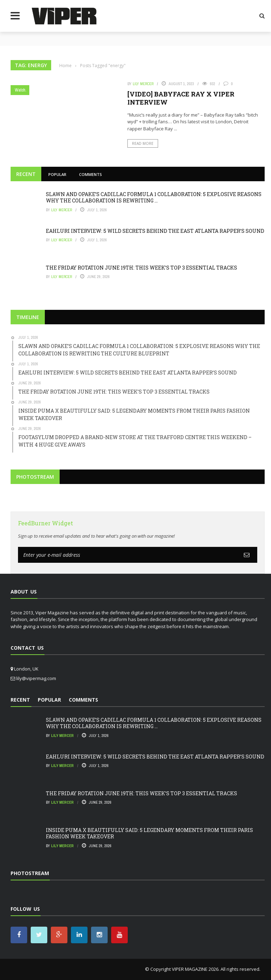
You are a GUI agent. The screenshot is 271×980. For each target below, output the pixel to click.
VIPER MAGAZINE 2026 (195, 969)
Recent (26, 174)
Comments (91, 174)
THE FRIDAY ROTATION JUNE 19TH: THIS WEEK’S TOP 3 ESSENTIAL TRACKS (141, 268)
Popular (57, 174)
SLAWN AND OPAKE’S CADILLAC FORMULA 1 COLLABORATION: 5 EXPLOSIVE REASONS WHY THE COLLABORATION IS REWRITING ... (154, 197)
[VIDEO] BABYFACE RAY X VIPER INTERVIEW (181, 98)
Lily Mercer (143, 84)
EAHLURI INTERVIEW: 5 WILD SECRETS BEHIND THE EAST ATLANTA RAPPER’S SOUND (155, 231)
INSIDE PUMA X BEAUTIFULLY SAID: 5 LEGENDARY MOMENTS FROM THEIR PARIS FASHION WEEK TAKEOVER (149, 833)
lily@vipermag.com (36, 678)
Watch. (21, 90)
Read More (143, 143)
